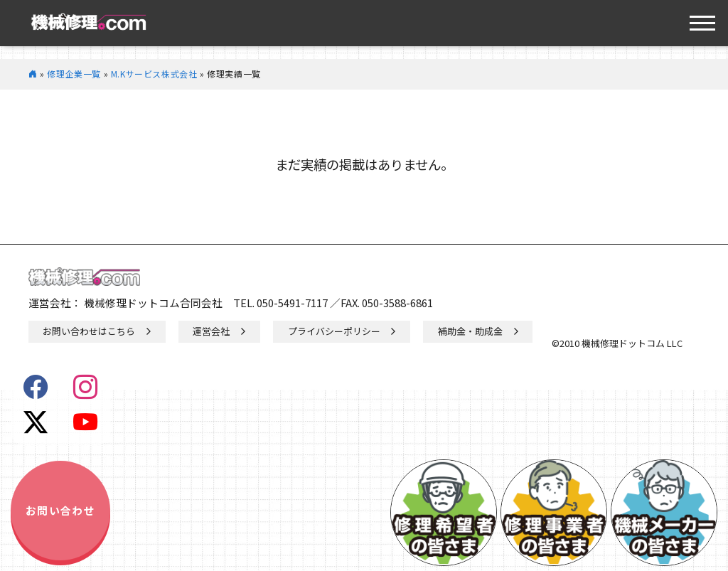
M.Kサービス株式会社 (154, 74)
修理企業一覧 (74, 74)
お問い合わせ (61, 510)
